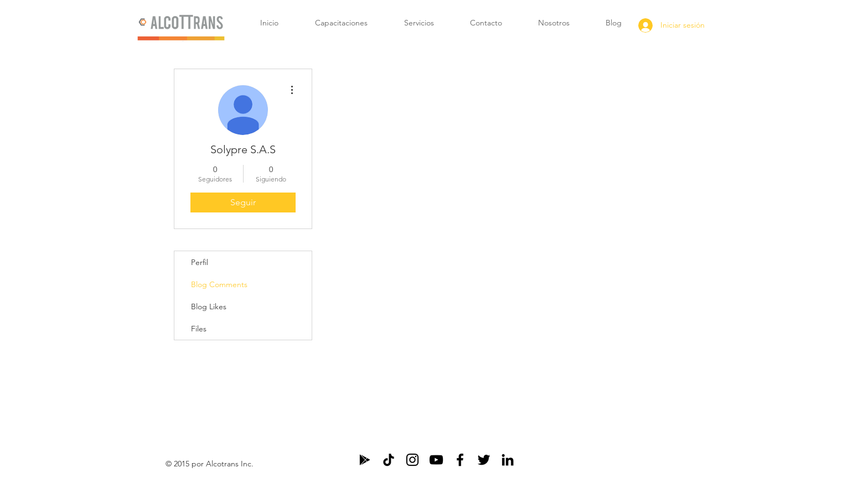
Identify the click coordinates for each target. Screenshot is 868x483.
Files (199, 329)
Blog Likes (209, 307)
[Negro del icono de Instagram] (412, 460)
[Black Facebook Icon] (460, 460)
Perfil (200, 262)
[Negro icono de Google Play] (365, 460)
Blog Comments (219, 284)
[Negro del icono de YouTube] (436, 460)
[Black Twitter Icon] (484, 460)
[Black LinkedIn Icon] (508, 460)
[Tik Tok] (389, 460)
